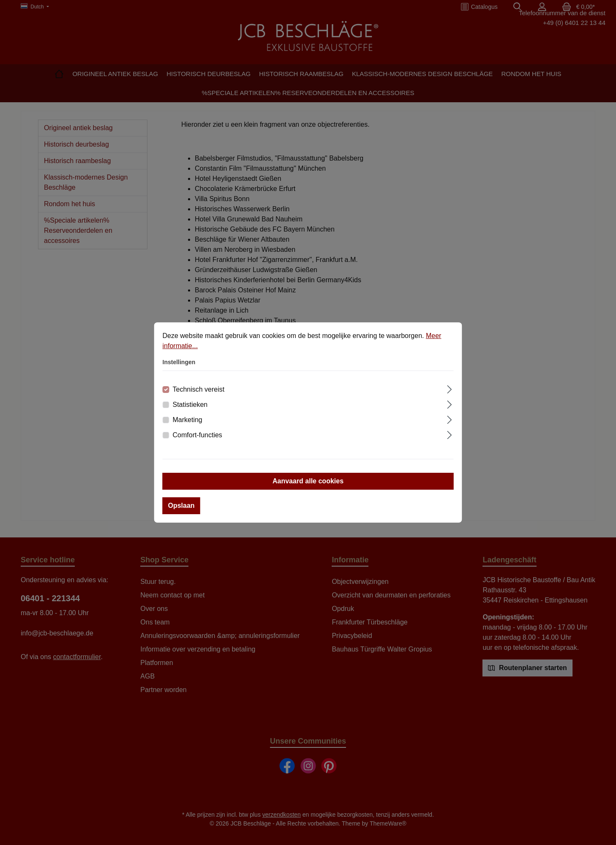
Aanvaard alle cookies (308, 481)
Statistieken (190, 405)
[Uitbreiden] (449, 388)
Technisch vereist (199, 389)
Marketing (188, 420)
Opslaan (181, 506)
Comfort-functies (198, 435)
